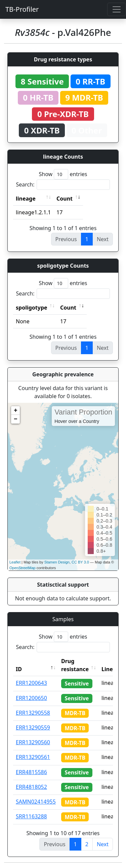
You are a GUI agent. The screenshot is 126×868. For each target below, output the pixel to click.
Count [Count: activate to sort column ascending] (65, 199)
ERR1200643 (31, 683)
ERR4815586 (31, 772)
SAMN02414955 (36, 802)
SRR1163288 (31, 816)
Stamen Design (57, 562)
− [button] (16, 419)
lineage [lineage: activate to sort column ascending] (26, 199)
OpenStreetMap (23, 568)
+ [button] (16, 411)
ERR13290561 (33, 757)
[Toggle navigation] (117, 9)
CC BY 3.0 (80, 562)
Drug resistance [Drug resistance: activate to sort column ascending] (75, 665)
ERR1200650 (31, 698)
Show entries (63, 174)
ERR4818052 (31, 787)
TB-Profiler (22, 9)
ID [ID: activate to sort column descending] (19, 669)
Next (103, 844)
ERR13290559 (33, 727)
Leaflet (15, 562)
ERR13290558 (33, 713)
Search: (63, 185)
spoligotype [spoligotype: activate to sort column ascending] (32, 308)
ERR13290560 (33, 742)
